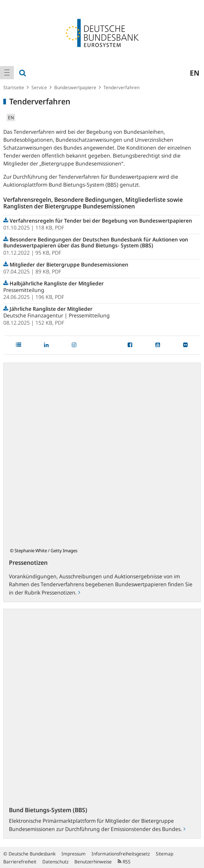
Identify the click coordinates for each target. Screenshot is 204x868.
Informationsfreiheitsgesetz (121, 854)
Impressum (74, 854)
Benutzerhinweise (93, 862)
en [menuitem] (195, 73)
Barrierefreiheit (20, 862)
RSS (124, 862)
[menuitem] (7, 73)
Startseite (14, 87)
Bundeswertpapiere (75, 87)
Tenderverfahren (122, 87)
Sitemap (164, 854)
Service (39, 87)
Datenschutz (55, 862)
